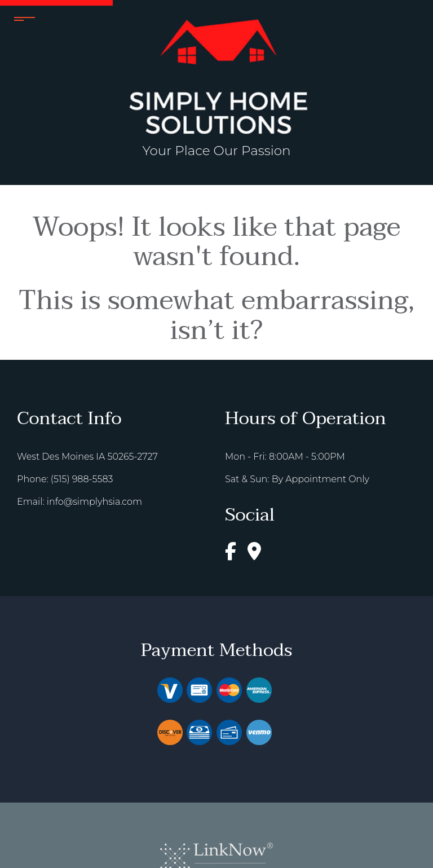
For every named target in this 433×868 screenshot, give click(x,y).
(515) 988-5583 (82, 479)
